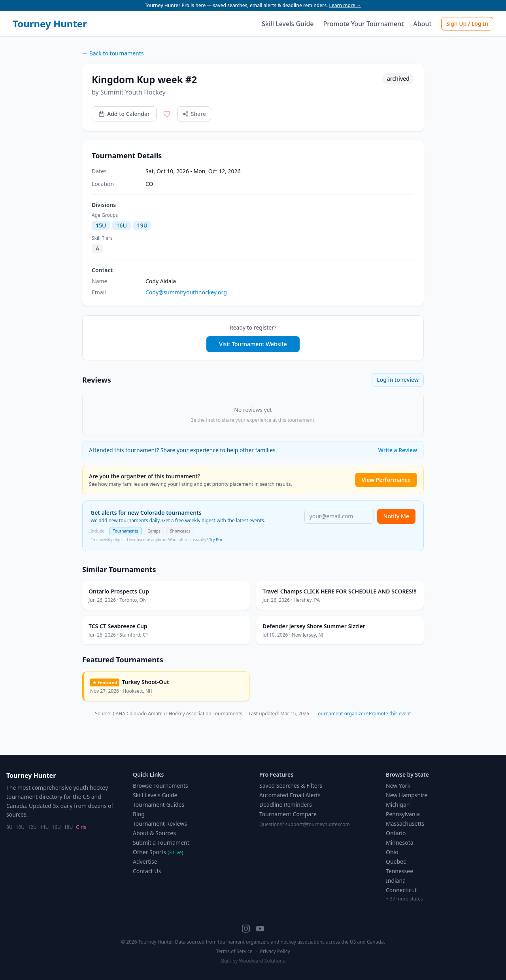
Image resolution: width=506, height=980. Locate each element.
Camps (154, 531)
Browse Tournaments (160, 786)
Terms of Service (234, 951)
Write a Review (398, 450)
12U (32, 827)
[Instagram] (246, 929)
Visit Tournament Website (253, 344)
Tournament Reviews (160, 824)
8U (9, 827)
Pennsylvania (403, 814)
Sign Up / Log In (467, 24)
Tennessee (399, 871)
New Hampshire (407, 795)
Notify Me (396, 516)
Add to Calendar (124, 114)
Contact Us (147, 871)
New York (398, 786)
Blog (139, 814)
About (422, 24)
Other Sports (158, 852)
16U (56, 827)
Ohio (392, 852)
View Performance (386, 480)
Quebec (396, 862)
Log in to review (398, 380)
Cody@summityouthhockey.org (186, 292)
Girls (81, 827)
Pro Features (276, 774)
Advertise (145, 862)
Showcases (180, 531)
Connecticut (401, 890)
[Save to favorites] (167, 114)
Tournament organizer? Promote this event (363, 714)
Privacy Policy (275, 951)
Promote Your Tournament (364, 24)
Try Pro (216, 540)
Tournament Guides (159, 805)
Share (194, 114)
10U (20, 827)
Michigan (398, 805)
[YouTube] (260, 929)
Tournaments (126, 531)
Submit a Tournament (161, 843)
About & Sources (154, 833)
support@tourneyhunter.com (318, 824)
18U (69, 827)
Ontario (396, 833)
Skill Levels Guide (288, 24)
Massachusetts (405, 824)
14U (44, 827)
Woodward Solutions (262, 961)
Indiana (396, 880)
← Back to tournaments (113, 53)
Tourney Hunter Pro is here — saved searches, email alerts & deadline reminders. (253, 5)
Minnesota (400, 843)
